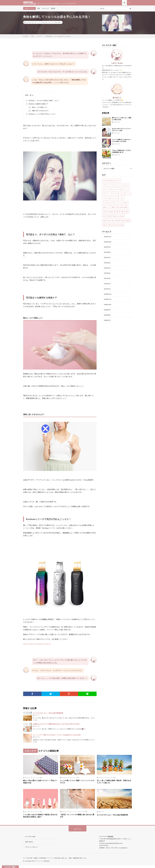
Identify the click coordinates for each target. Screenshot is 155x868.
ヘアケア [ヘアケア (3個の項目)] (106, 200)
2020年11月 (108, 300)
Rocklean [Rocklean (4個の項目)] (111, 182)
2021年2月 (107, 284)
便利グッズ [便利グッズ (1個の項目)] (106, 209)
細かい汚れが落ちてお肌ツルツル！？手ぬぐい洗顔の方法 (41, 783)
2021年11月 (108, 238)
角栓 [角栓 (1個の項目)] (104, 227)
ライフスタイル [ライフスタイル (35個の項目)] (108, 204)
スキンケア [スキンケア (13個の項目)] (106, 191)
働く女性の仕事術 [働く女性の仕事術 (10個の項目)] (122, 209)
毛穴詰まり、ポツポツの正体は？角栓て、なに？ (42, 102)
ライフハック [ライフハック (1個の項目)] (118, 204)
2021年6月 (107, 264)
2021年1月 (107, 290)
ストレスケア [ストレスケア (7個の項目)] (116, 191)
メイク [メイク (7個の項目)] (122, 200)
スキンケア (45, 10)
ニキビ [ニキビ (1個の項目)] (122, 195)
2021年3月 (107, 279)
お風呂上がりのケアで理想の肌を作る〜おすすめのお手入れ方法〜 (57, 725)
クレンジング (73, 814)
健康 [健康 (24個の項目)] (113, 209)
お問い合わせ (29, 844)
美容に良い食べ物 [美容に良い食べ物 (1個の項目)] (118, 218)
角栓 (59, 24)
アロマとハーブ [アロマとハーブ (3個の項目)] (108, 186)
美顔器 (53, 10)
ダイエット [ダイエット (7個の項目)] (125, 191)
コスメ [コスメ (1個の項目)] (127, 186)
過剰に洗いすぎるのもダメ (38, 112)
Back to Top (78, 832)
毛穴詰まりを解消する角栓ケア (37, 105)
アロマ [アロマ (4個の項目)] (118, 182)
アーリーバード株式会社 (42, 864)
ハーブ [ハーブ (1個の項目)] (128, 195)
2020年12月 (108, 295)
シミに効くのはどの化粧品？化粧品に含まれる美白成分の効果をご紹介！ (41, 818)
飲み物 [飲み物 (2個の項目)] (121, 227)
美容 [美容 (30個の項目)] (109, 218)
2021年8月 (107, 253)
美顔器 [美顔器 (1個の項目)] (128, 222)
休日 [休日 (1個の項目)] (126, 204)
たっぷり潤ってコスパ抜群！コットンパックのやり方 (77, 783)
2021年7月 (107, 259)
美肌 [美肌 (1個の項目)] (122, 222)
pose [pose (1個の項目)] (105, 182)
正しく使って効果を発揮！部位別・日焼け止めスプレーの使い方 (114, 783)
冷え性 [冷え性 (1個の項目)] (105, 213)
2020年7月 (107, 320)
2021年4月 (107, 274)
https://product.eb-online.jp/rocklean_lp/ (37, 645)
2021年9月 (107, 248)
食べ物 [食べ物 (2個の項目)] (115, 227)
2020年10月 (108, 305)
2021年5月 (107, 269)
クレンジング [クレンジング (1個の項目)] (118, 186)
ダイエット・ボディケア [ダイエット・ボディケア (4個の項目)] (110, 195)
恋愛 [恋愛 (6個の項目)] (122, 213)
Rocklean (45, 24)
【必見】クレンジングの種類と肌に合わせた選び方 (77, 818)
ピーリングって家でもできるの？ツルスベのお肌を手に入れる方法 (57, 736)
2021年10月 (108, 243)
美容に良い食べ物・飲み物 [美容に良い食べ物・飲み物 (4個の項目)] (111, 222)
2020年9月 (107, 310)
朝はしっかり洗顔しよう (38, 109)
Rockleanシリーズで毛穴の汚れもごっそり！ (41, 116)
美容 (39, 10)
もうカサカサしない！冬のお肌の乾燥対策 (48, 714)
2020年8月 (107, 315)
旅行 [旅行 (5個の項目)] (127, 213)
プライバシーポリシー (32, 850)
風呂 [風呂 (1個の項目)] (109, 227)
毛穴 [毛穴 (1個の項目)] (104, 218)
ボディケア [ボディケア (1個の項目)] (114, 200)
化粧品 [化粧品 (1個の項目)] (111, 213)
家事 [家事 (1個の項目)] (117, 213)
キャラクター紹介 (31, 839)
